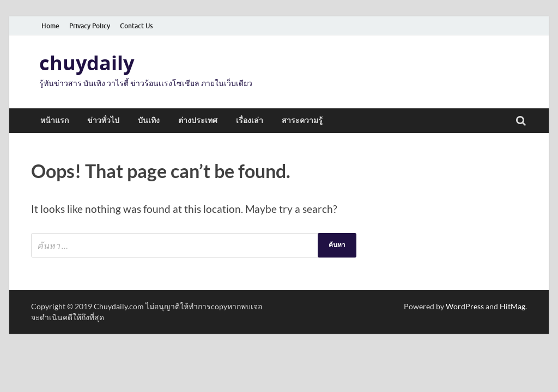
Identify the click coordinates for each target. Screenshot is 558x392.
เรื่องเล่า (250, 120)
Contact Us (136, 26)
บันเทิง (149, 120)
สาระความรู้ (302, 120)
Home (50, 26)
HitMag (512, 306)
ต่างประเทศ (198, 120)
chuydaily (87, 63)
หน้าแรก (54, 120)
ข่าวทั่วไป (103, 120)
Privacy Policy (90, 26)
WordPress (465, 306)
